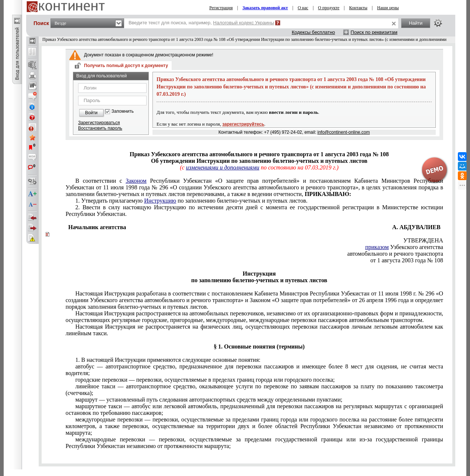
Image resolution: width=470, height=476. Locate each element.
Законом (136, 181)
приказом (377, 247)
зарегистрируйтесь (243, 124)
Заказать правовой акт (265, 8)
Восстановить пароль (100, 128)
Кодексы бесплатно (313, 32)
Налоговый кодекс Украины (244, 23)
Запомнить (123, 111)
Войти (91, 113)
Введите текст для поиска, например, (201, 23)
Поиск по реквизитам (374, 32)
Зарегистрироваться (99, 123)
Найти (416, 23)
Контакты (358, 8)
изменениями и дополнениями (223, 167)
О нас (303, 8)
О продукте (329, 8)
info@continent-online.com (344, 132)
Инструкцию (160, 201)
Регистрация (221, 8)
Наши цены (388, 8)
